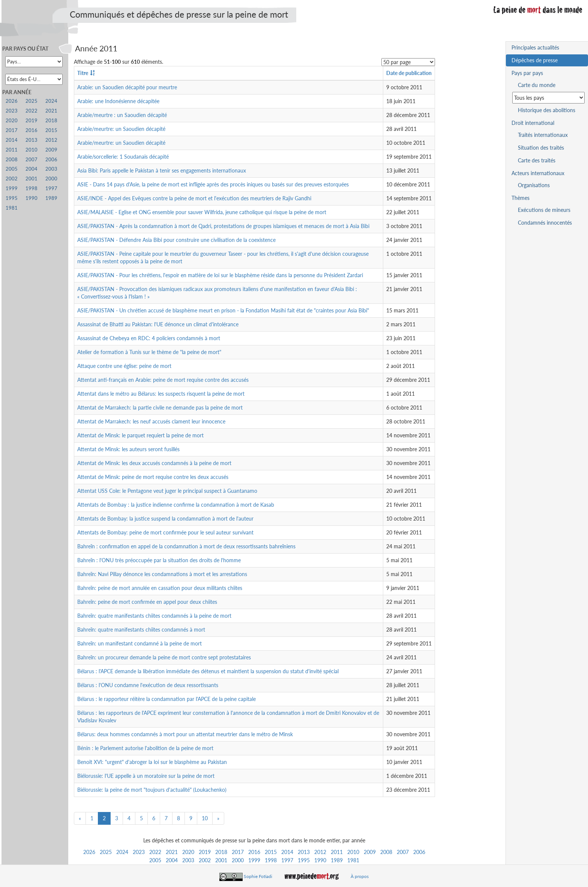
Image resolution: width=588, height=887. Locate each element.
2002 (205, 860)
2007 (403, 852)
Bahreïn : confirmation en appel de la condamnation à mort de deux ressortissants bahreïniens (186, 546)
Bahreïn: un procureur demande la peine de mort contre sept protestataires (164, 657)
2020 (188, 852)
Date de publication (409, 73)
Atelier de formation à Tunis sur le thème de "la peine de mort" (149, 352)
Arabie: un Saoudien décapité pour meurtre (127, 87)
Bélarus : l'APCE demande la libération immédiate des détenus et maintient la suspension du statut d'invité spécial (208, 671)
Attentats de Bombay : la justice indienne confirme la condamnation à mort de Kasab (176, 505)
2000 (238, 860)
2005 (155, 860)
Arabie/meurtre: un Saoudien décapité (121, 129)
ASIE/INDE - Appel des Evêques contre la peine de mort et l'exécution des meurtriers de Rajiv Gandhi (194, 198)
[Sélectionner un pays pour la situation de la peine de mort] (548, 98)
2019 (205, 852)
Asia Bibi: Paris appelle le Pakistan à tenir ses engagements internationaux (162, 170)
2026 (89, 852)
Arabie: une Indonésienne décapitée (118, 101)
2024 (122, 852)
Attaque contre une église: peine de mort (124, 366)
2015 (271, 852)
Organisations (534, 185)
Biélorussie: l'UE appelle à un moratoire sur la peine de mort (146, 776)
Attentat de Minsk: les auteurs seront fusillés (128, 449)
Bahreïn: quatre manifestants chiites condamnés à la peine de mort (154, 616)
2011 (337, 852)
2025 (106, 852)
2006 (419, 852)
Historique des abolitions (547, 110)
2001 (221, 860)
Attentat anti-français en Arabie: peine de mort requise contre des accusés (163, 380)
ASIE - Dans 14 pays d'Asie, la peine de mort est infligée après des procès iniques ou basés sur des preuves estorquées (213, 184)
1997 (287, 860)
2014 (287, 852)
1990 (320, 860)
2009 (370, 852)
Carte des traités (537, 160)
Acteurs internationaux (538, 173)
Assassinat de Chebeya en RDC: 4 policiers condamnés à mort (149, 338)
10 (205, 818)
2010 (353, 852)
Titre (83, 73)
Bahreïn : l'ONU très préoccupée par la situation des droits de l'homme (159, 560)
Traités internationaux (543, 135)
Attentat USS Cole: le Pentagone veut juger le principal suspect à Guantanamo (167, 491)
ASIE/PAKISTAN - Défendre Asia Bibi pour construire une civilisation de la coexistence (176, 240)
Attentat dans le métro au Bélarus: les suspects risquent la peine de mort (161, 394)
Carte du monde (537, 85)
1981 (353, 860)
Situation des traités (541, 148)
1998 (271, 860)
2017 (238, 852)
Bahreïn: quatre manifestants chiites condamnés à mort (141, 630)
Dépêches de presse (535, 60)
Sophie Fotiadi (258, 876)
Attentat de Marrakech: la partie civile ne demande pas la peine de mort (160, 407)
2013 (304, 852)
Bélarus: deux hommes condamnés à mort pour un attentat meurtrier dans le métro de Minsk (185, 734)
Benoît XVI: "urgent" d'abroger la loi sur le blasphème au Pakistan (152, 762)
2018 (221, 852)
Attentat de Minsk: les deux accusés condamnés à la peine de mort (154, 463)
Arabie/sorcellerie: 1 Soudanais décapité (123, 157)
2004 (172, 860)
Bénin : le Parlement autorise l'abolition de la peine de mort (145, 748)
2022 (155, 852)
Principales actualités (535, 47)
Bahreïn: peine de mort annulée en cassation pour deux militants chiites (160, 588)
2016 (254, 852)
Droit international (533, 123)
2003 (188, 860)
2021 (172, 852)
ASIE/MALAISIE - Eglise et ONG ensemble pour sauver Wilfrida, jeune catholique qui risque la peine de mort (202, 212)
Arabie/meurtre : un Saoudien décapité (122, 115)
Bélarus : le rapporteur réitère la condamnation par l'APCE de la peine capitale (166, 699)
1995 (304, 860)
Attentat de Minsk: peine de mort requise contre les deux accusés (153, 477)
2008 (386, 852)
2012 (320, 852)
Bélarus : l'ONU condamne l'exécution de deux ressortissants (148, 685)
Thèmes (520, 198)
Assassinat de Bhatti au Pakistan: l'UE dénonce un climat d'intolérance (158, 324)
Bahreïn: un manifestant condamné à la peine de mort (139, 643)
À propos (360, 876)
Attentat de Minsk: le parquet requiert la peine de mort (140, 435)
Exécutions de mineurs (544, 210)
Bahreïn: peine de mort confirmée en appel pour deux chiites (147, 602)
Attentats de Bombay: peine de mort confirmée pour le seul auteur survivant (165, 532)
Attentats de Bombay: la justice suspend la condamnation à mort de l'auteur (165, 519)
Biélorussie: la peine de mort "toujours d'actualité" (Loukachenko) (152, 790)
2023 (139, 852)
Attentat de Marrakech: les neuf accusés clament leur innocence (151, 421)
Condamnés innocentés (545, 223)
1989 (337, 860)
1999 (254, 860)
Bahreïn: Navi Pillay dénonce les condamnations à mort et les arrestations (162, 574)
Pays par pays (527, 73)
